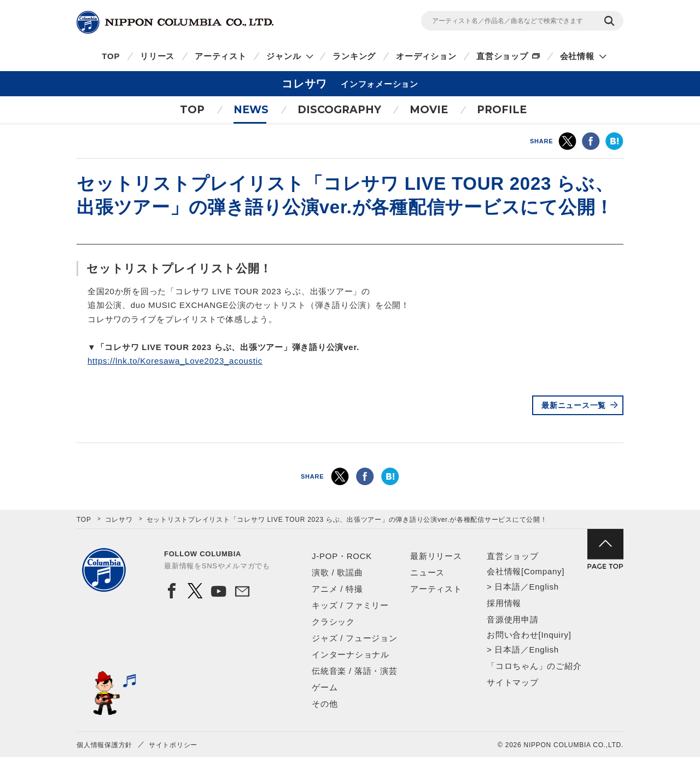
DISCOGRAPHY (339, 110)
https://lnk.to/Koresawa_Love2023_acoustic (175, 361)
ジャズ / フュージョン (355, 638)
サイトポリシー (173, 745)
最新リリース (436, 556)
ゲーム (325, 687)
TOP (111, 56)
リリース (157, 56)
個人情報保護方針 (104, 745)
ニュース (427, 572)
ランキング (354, 56)
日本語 (507, 587)
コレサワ (119, 520)
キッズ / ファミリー (350, 605)
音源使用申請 (513, 619)
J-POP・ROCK (342, 556)
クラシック (333, 622)
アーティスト (221, 56)
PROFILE (502, 110)
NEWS (251, 110)
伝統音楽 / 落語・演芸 (355, 671)
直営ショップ (502, 56)
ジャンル (284, 56)
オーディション (426, 56)
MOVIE (429, 110)
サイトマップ (513, 682)
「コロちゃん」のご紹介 (534, 666)
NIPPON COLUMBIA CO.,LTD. (175, 22)
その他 (325, 704)
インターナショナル (351, 654)
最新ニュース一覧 (574, 405)
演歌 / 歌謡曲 (337, 572)
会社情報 (577, 56)
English (544, 587)
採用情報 (504, 603)
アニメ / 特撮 (337, 589)
